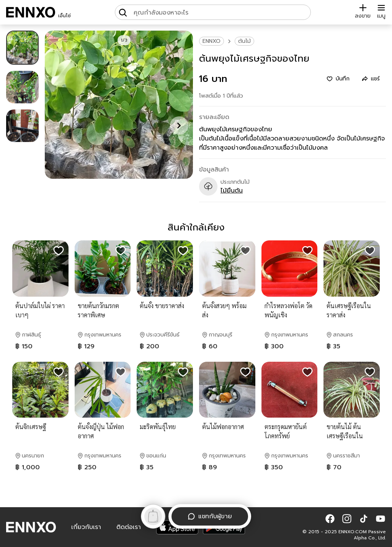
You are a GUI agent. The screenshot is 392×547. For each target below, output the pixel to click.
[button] (330, 519)
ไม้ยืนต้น (232, 191)
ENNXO (212, 41)
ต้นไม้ (244, 41)
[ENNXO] (31, 12)
